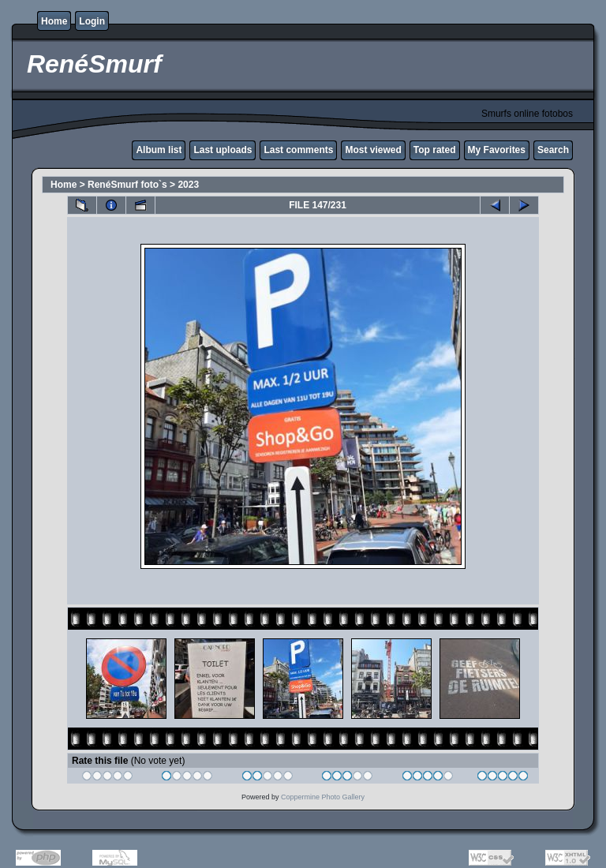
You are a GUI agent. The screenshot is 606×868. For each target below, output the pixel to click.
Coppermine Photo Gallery (323, 797)
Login (92, 21)
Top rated (435, 150)
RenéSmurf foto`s (127, 185)
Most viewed (373, 150)
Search (553, 150)
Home (54, 21)
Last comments (298, 150)
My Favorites (497, 150)
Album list (159, 150)
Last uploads (223, 150)
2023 (188, 185)
